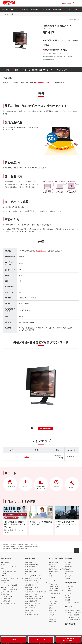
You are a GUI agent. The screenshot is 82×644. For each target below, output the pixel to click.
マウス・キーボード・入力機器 (9, 585)
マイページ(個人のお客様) (72, 610)
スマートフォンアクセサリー (9, 590)
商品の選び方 (52, 564)
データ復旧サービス (54, 593)
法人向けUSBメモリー (31, 580)
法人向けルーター (30, 569)
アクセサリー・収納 (6, 596)
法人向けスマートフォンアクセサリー (35, 596)
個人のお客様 (70, 624)
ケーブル (4, 583)
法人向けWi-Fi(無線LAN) (32, 564)
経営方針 (68, 595)
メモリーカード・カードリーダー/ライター (13, 578)
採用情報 (68, 578)
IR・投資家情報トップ (71, 586)
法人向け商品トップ (30, 562)
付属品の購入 (52, 622)
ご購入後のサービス (54, 589)
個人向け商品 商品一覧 (8, 603)
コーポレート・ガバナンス (72, 602)
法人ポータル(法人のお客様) (73, 613)
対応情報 (51, 608)
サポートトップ (53, 601)
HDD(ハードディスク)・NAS (9, 567)
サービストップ (53, 584)
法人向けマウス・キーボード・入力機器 (35, 592)
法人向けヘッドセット (31, 594)
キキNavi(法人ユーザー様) (72, 617)
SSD (3, 569)
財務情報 (68, 598)
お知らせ (51, 617)
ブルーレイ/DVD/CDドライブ (9, 571)
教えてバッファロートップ (56, 562)
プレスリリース (69, 576)
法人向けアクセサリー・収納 (33, 603)
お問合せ (51, 613)
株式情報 (68, 600)
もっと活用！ (52, 567)
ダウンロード (52, 606)
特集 (50, 574)
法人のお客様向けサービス (56, 591)
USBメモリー (5, 576)
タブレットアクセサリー (8, 592)
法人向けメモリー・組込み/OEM (34, 578)
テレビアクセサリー (7, 599)
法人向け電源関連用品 (31, 601)
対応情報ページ (41, 251)
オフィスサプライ (30, 608)
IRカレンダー (69, 593)
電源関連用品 (5, 594)
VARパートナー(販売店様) (72, 615)
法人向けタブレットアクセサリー (34, 599)
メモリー (4, 574)
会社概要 (68, 564)
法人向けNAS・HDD (30, 571)
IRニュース (68, 589)
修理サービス (52, 610)
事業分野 (68, 569)
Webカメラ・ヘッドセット (8, 587)
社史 (66, 574)
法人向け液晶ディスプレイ (32, 587)
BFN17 (27, 457)
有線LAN (4, 564)
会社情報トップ (69, 562)
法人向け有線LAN (30, 567)
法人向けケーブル (30, 590)
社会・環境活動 (69, 571)
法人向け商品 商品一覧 (32, 615)
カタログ (51, 615)
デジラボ (51, 576)
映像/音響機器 (5, 580)
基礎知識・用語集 (53, 571)
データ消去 (28, 612)
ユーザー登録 (52, 619)
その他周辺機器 (6, 601)
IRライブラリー (69, 591)
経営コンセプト (69, 567)
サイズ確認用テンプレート (42, 83)
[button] (46, 428)
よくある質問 (52, 604)
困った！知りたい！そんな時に (57, 569)
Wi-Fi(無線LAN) (5, 562)
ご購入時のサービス (54, 586)
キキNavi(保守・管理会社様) (73, 619)
